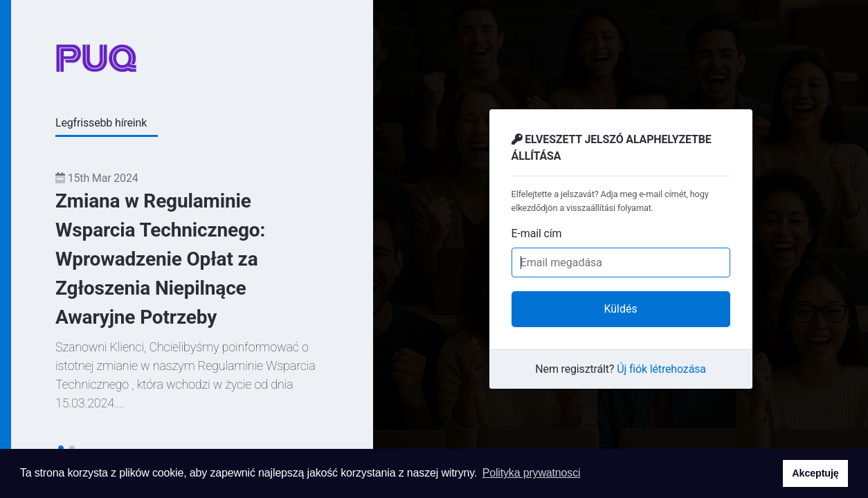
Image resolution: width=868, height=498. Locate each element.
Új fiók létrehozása (661, 369)
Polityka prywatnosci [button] (532, 473)
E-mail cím (537, 233)
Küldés (620, 309)
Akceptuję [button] (815, 473)
